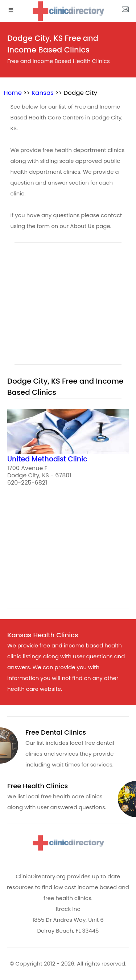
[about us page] (125, 11)
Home (13, 93)
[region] (68, 308)
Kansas (43, 93)
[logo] (68, 11)
